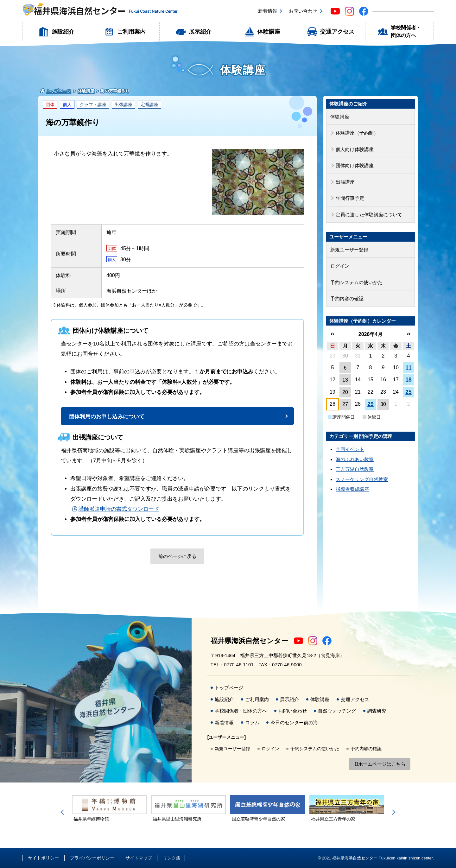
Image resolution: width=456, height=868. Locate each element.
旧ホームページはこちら (380, 764)
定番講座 (149, 105)
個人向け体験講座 (355, 149)
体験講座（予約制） (357, 133)
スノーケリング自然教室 (362, 479)
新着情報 (268, 11)
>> (408, 334)
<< (332, 334)
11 (408, 368)
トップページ (229, 688)
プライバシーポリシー (92, 858)
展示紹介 (200, 32)
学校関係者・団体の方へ (406, 32)
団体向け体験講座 (355, 165)
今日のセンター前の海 (294, 722)
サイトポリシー (43, 858)
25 (408, 392)
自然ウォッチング (337, 711)
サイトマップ (139, 858)
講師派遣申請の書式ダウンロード (119, 509)
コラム (252, 722)
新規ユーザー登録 (349, 250)
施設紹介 (63, 32)
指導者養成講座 (352, 489)
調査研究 (377, 711)
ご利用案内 (131, 32)
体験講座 (269, 32)
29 (370, 404)
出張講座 (123, 105)
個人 (67, 105)
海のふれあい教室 (355, 459)
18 (408, 380)
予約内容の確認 (347, 298)
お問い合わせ (303, 11)
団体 (50, 105)
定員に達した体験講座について (369, 215)
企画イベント (350, 449)
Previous (63, 812)
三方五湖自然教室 (355, 469)
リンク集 (172, 858)
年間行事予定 (350, 198)
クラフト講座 (93, 105)
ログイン (340, 266)
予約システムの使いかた (356, 282)
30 (345, 356)
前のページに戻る (177, 556)
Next (393, 812)
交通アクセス (337, 32)
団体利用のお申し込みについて (107, 416)
